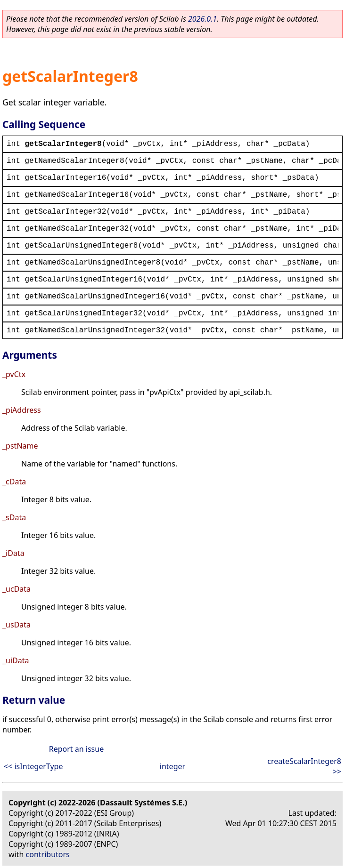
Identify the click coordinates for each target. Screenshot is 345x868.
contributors (48, 854)
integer (172, 766)
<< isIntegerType (33, 766)
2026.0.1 (202, 19)
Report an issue (76, 749)
